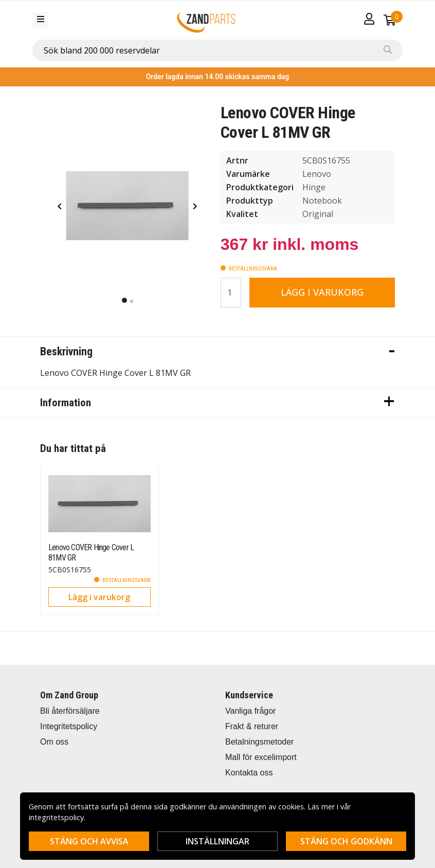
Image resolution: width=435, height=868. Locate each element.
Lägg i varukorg (322, 292)
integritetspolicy (56, 817)
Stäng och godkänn (346, 841)
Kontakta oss (249, 773)
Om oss (54, 742)
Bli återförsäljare (70, 711)
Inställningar (217, 841)
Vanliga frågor (250, 711)
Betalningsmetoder (259, 742)
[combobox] (217, 50)
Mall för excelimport (261, 757)
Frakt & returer (252, 726)
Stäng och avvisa (89, 841)
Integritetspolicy (69, 726)
